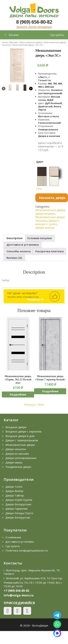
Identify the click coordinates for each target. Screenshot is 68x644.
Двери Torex (14, 487)
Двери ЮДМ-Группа (19, 500)
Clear (39, 189)
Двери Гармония (16, 509)
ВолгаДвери (40, 625)
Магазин (14, 42)
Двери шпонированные (21, 458)
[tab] (15, 238)
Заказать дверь (52, 198)
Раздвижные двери (18, 467)
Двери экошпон (16, 449)
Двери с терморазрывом (22, 440)
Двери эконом (45, 228)
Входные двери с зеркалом (23, 431)
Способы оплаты (19, 251)
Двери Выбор (14, 491)
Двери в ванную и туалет (47, 222)
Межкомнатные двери (31, 42)
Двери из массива (17, 454)
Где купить (57, 35)
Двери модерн (45, 214)
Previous (30, 405)
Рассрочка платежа (50, 251)
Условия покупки (39, 238)
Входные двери (16, 427)
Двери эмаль (14, 462)
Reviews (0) (14, 258)
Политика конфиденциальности (27, 550)
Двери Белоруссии (18, 517)
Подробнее (18, 394)
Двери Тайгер (15, 495)
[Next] (31, 89)
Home (5, 42)
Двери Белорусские (18, 504)
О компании (13, 537)
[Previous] (4, 89)
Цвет (40, 162)
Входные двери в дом (20, 436)
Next (41, 405)
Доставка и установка (23, 245)
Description (15, 238)
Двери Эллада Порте (19, 513)
